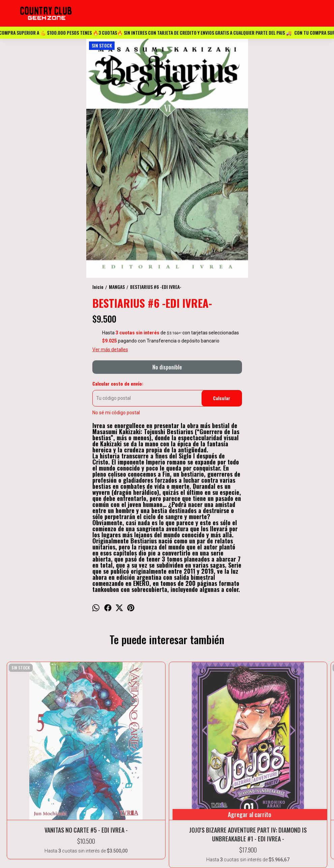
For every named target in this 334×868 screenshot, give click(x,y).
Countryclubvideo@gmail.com (167, 858)
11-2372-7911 (167, 850)
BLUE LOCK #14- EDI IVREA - (296, 737)
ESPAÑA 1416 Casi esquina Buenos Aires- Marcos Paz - (167, 841)
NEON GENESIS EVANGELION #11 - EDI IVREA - (167, 737)
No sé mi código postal (116, 413)
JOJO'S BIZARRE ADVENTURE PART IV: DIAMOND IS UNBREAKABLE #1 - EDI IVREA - (102, 737)
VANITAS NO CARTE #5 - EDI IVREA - (38, 737)
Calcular (222, 398)
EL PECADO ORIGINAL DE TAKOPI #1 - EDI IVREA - (232, 737)
